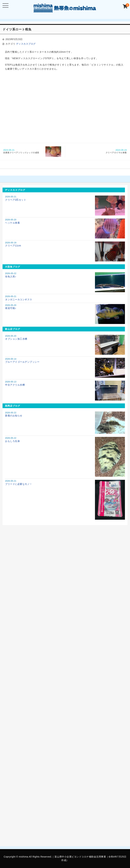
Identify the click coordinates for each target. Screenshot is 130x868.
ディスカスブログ (26, 44)
